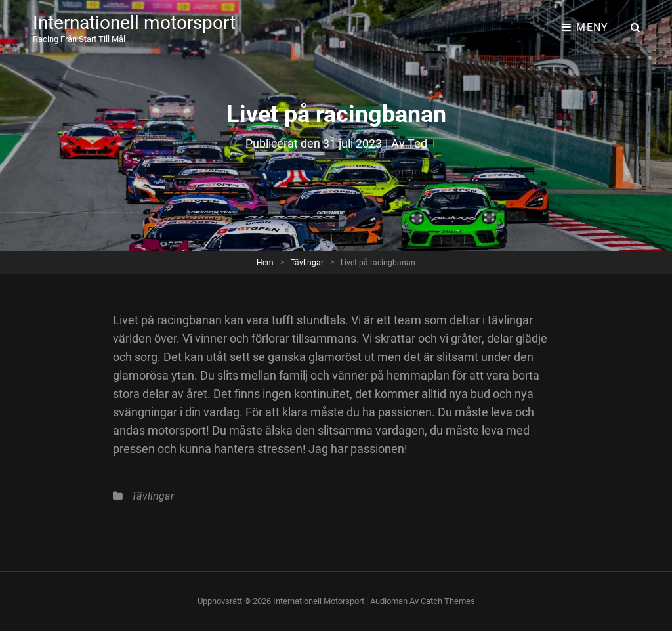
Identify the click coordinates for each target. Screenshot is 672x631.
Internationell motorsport (134, 23)
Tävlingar (307, 263)
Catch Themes (448, 601)
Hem (265, 263)
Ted (417, 143)
